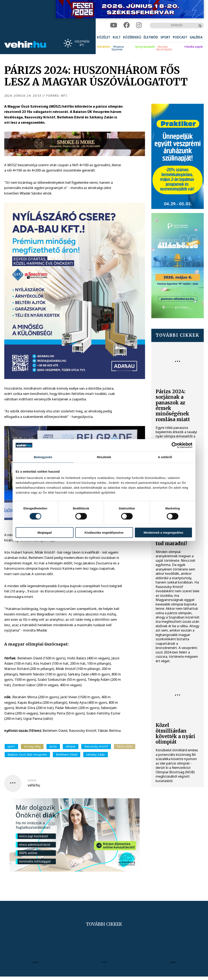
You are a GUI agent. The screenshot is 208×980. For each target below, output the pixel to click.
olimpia (70, 746)
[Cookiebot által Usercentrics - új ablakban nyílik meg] (175, 445)
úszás (53, 746)
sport (11, 746)
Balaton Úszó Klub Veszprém (27, 754)
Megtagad (44, 533)
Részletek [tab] (104, 457)
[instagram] (139, 25)
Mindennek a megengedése (163, 533)
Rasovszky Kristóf (96, 746)
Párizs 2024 (125, 746)
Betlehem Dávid (67, 754)
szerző (32, 780)
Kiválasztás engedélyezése (104, 533)
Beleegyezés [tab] (43, 457)
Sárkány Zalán (95, 754)
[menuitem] (104, 38)
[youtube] (114, 25)
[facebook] (127, 25)
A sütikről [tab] (165, 457)
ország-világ (32, 746)
